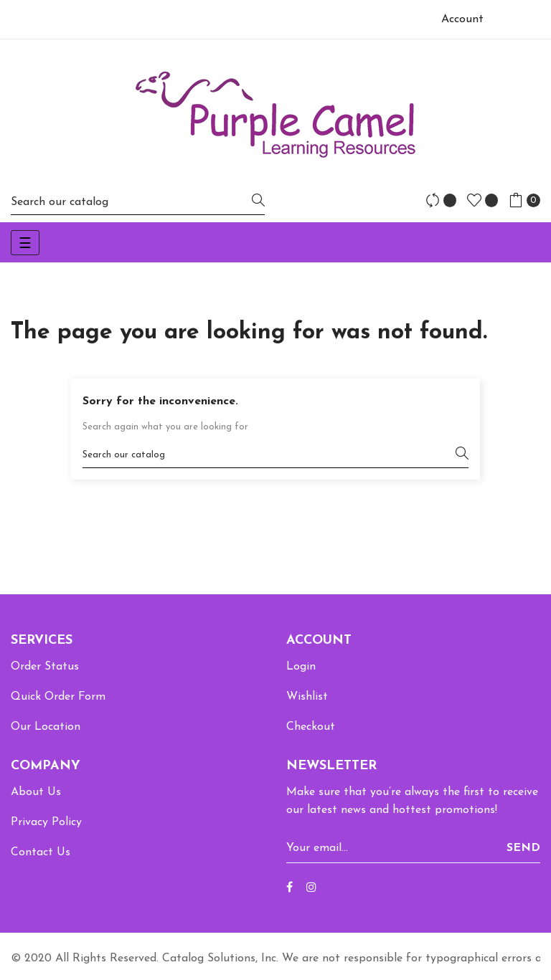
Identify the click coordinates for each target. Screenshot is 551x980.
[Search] (138, 202)
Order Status (45, 667)
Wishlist (307, 697)
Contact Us (41, 852)
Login (301, 667)
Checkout (311, 727)
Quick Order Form (58, 697)
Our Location (46, 727)
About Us (36, 792)
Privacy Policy (46, 822)
